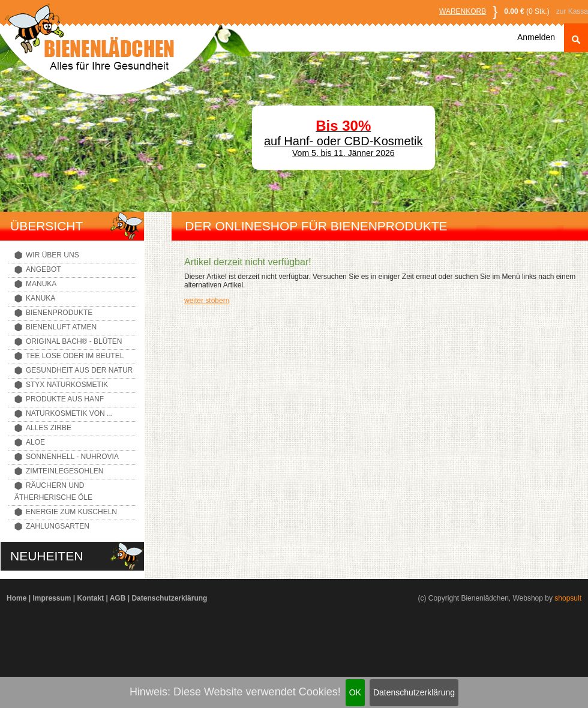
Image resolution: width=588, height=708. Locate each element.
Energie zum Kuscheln (71, 512)
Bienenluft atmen (61, 327)
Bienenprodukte (59, 313)
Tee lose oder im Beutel (75, 356)
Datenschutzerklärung (414, 692)
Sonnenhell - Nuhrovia (72, 457)
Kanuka (40, 298)
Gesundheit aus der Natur (79, 370)
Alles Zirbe (49, 428)
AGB (118, 598)
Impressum (52, 598)
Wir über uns (52, 255)
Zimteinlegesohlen (64, 471)
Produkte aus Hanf (65, 399)
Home (16, 598)
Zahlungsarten (58, 526)
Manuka (41, 284)
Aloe (35, 442)
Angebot (43, 269)
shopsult (568, 598)
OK (355, 692)
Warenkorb (463, 11)
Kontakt (90, 598)
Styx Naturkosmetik (67, 385)
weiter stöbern (207, 301)
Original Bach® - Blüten (74, 341)
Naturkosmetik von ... (69, 413)
